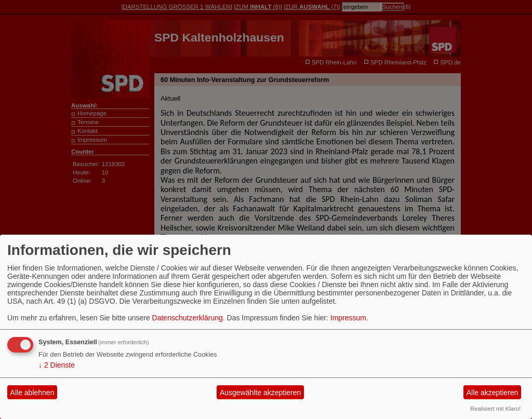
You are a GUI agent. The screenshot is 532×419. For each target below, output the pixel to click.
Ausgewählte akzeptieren (260, 393)
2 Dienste (57, 365)
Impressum (348, 318)
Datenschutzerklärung (188, 318)
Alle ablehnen (32, 393)
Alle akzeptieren (493, 393)
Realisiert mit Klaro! (495, 409)
